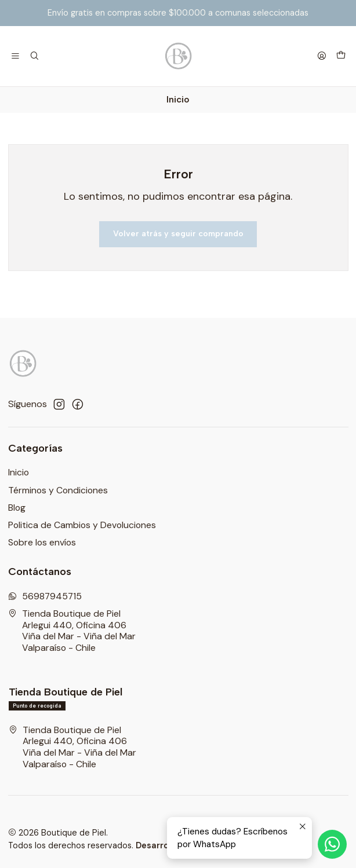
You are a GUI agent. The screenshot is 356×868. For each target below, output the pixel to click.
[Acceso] (322, 56)
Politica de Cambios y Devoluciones (82, 525)
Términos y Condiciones (58, 490)
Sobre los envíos (42, 542)
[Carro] (341, 56)
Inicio (19, 472)
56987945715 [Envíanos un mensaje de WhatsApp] (45, 596)
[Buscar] (35, 56)
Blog (17, 508)
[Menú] (16, 56)
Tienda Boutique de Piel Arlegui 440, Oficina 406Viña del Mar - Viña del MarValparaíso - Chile (72, 631)
